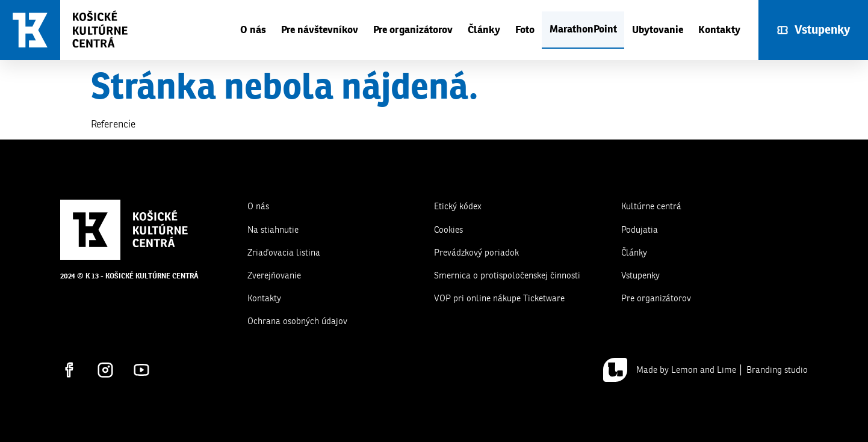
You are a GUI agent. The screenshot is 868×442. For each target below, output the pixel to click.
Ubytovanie (658, 30)
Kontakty (719, 30)
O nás (253, 30)
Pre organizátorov (413, 30)
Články (484, 30)
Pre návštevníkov (320, 30)
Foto (525, 30)
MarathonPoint (583, 29)
